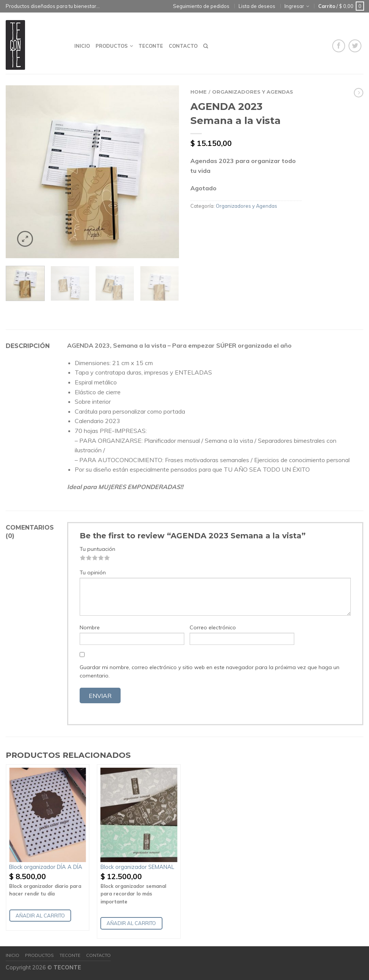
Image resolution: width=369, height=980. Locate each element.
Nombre (90, 627)
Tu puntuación (97, 549)
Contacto (183, 46)
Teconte (151, 46)
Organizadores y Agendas (253, 92)
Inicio (82, 46)
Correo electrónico (213, 627)
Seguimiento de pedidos (201, 6)
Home (199, 92)
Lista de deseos (257, 6)
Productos (112, 46)
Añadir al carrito (40, 916)
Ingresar (294, 6)
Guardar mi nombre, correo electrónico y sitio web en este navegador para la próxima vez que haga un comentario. (210, 671)
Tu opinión (93, 572)
